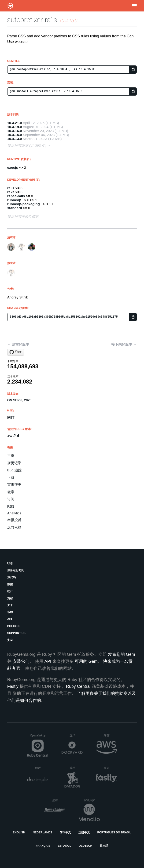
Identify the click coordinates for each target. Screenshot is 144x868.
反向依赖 (14, 527)
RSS (11, 506)
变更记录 (14, 463)
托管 (109, 735)
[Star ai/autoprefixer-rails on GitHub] (16, 352)
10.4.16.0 (15, 131)
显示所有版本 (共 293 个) (27, 145)
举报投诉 (14, 520)
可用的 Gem (86, 661)
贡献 (10, 598)
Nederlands (42, 832)
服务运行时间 (16, 570)
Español (65, 846)
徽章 (11, 492)
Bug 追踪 (14, 470)
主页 (11, 456)
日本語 (104, 846)
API (10, 619)
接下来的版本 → (124, 344)
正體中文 (84, 832)
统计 (10, 591)
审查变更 (14, 485)
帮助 (10, 612)
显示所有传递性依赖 (23, 217)
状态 (10, 563)
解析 (42, 768)
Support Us (16, 633)
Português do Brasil (114, 832)
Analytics (14, 513)
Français (43, 846)
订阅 (11, 499)
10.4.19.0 (15, 127)
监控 (76, 768)
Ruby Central (78, 686)
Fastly (13, 686)
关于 (10, 605)
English (19, 832)
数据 (10, 584)
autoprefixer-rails (32, 20)
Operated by (39, 737)
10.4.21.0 (15, 123)
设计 (76, 735)
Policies (14, 626)
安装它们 (21, 661)
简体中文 (65, 832)
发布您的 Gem (122, 654)
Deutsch (85, 846)
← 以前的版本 (18, 344)
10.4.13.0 (15, 139)
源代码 (11, 577)
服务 (110, 768)
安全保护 (92, 800)
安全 (10, 640)
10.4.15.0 (15, 135)
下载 (11, 477)
